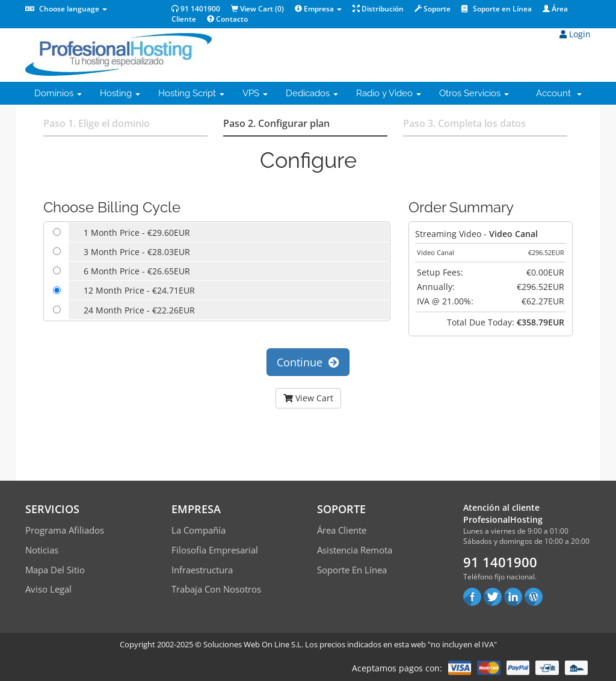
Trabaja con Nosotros (216, 589)
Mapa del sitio (55, 570)
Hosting (120, 93)
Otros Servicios (474, 93)
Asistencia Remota (355, 550)
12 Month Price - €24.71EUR (139, 290)
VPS (255, 93)
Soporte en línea (352, 570)
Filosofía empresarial (215, 550)
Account (559, 93)
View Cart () (257, 9)
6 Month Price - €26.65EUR (137, 271)
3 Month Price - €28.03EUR (137, 252)
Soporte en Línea (497, 9)
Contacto (227, 19)
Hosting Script (191, 93)
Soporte (433, 9)
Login (575, 34)
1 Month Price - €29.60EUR (137, 233)
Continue (308, 362)
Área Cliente (342, 530)
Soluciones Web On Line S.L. (253, 644)
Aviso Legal (48, 589)
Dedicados (312, 93)
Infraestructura (202, 570)
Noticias (42, 550)
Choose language (66, 9)
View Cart (308, 398)
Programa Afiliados (65, 530)
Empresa (318, 9)
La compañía (199, 530)
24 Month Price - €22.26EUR (139, 310)
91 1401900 (196, 9)
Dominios (58, 93)
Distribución (378, 9)
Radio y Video (389, 93)
